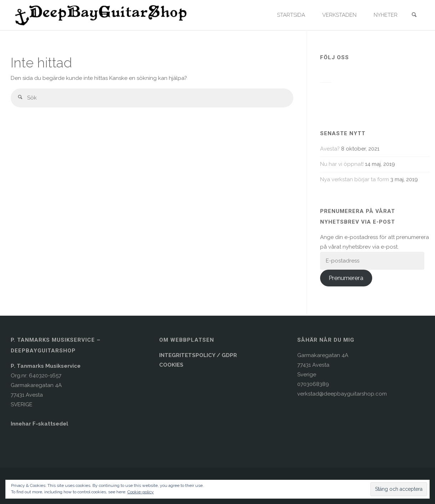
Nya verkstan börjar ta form (355, 179)
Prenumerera (346, 278)
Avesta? (330, 149)
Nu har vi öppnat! (342, 164)
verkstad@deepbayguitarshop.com (342, 394)
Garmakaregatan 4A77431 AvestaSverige (323, 365)
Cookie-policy (141, 492)
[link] (414, 16)
